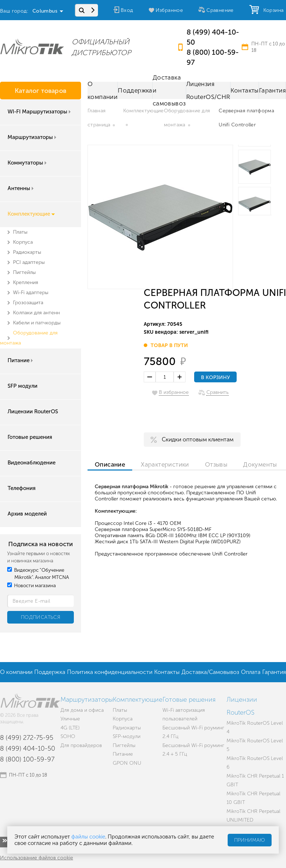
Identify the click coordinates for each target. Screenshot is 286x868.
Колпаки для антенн (36, 313)
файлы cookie (88, 837)
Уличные (70, 719)
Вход (127, 10)
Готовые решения (30, 437)
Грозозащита (28, 303)
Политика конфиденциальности (110, 672)
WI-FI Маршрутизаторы (40, 112)
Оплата (251, 672)
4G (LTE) (70, 728)
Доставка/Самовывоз (210, 672)
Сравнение (220, 10)
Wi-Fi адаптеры (31, 293)
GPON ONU (127, 763)
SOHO (68, 736)
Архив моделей (27, 514)
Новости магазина (32, 586)
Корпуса (23, 242)
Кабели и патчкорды (37, 323)
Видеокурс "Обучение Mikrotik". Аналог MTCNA (38, 574)
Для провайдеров (81, 745)
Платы (20, 232)
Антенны (21, 188)
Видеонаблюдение (32, 463)
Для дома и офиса (82, 710)
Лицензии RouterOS (33, 411)
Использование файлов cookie (37, 858)
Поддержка (135, 90)
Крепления (26, 282)
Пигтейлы (24, 272)
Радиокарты (27, 252)
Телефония (22, 488)
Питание (21, 360)
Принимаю (250, 840)
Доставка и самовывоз (169, 90)
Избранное (169, 10)
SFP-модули (127, 736)
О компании (102, 90)
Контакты (245, 90)
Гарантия (272, 90)
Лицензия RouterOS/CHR (208, 90)
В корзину (215, 377)
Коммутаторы (28, 163)
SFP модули (23, 386)
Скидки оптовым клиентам (198, 439)
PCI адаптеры (29, 262)
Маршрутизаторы (33, 137)
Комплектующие (31, 214)
